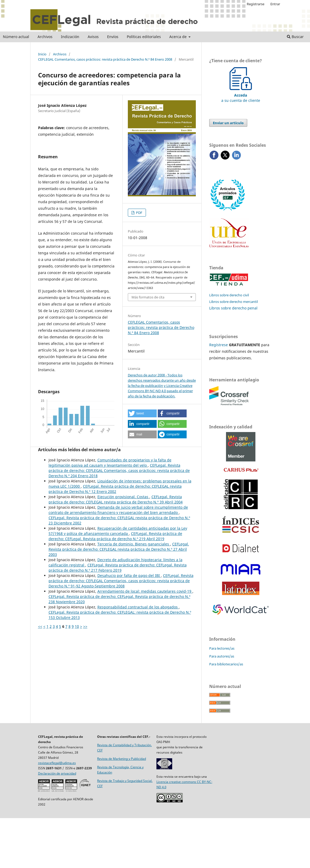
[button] (142, 413)
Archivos (45, 37)
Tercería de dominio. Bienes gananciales (134, 544)
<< (40, 626)
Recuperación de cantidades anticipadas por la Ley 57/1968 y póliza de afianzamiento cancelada (118, 531)
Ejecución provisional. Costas (123, 497)
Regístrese (219, 345)
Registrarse (256, 4)
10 (77, 626)
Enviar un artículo (228, 123)
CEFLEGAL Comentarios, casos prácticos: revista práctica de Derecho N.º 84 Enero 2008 (105, 59)
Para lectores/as (222, 648)
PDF (139, 213)
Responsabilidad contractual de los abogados (138, 607)
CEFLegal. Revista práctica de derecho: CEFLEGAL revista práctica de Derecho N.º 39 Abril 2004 (116, 499)
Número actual (16, 37)
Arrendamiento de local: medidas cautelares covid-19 (145, 591)
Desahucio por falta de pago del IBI (129, 575)
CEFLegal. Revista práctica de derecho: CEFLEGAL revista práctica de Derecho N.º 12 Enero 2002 (115, 489)
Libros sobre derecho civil (229, 295)
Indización (70, 37)
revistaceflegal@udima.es (57, 763)
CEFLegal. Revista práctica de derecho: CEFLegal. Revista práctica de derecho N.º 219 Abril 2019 (115, 536)
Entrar (275, 4)
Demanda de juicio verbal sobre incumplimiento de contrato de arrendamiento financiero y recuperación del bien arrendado (118, 510)
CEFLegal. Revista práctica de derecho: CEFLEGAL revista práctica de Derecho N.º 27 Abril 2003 (119, 549)
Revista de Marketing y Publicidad (122, 759)
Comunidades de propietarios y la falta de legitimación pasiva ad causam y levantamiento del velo (110, 463)
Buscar (295, 37)
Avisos (93, 37)
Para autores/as (222, 656)
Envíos (113, 37)
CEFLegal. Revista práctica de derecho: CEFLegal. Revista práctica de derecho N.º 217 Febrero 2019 (118, 568)
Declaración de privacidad (57, 773)
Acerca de (178, 37)
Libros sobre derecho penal (233, 308)
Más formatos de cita (148, 297)
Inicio (42, 54)
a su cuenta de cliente (241, 95)
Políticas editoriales (144, 37)
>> (85, 626)
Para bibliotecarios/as (226, 664)
